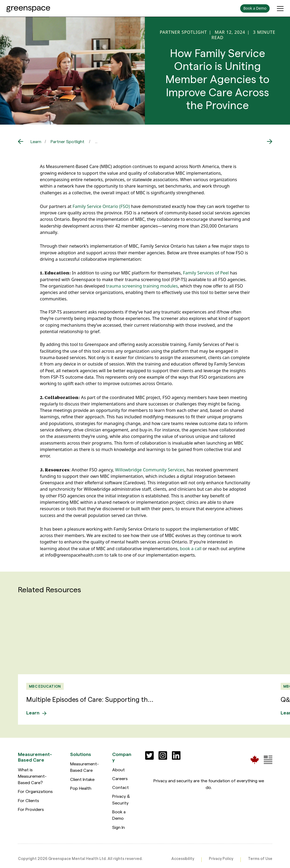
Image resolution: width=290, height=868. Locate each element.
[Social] (149, 755)
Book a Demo (119, 815)
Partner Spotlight (67, 141)
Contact (120, 787)
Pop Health (81, 788)
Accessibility (183, 858)
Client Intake (82, 779)
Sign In (118, 827)
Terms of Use (260, 858)
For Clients (29, 800)
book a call (191, 549)
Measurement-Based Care (84, 767)
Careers (120, 778)
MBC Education (45, 686)
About (118, 769)
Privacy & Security (121, 799)
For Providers (31, 809)
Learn (36, 141)
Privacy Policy (221, 858)
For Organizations (35, 791)
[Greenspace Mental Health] (255, 759)
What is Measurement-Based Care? (32, 776)
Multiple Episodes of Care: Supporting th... (90, 699)
